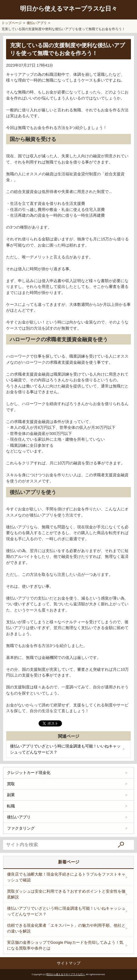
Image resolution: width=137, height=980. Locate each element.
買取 (11, 784)
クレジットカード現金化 (29, 773)
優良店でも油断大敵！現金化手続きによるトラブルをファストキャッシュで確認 (66, 877)
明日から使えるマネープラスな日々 (69, 9)
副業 (11, 795)
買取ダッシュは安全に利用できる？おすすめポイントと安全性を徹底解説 (66, 894)
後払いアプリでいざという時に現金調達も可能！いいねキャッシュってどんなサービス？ (65, 749)
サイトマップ (69, 963)
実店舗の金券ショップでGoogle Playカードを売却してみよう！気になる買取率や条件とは (65, 945)
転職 (11, 806)
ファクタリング (21, 828)
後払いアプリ (19, 817)
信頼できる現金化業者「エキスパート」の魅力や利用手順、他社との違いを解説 (66, 928)
